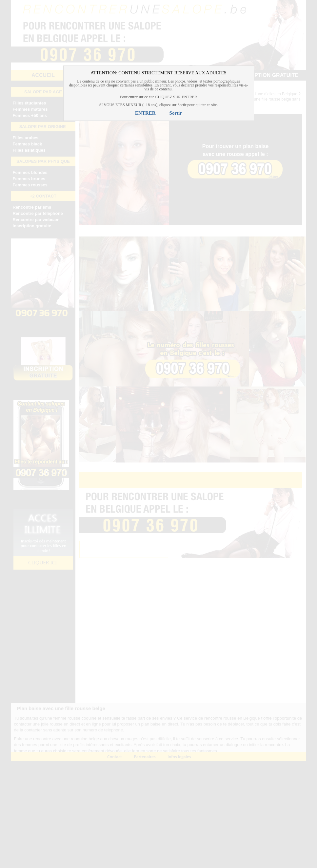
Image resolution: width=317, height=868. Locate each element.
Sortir (176, 113)
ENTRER (145, 113)
